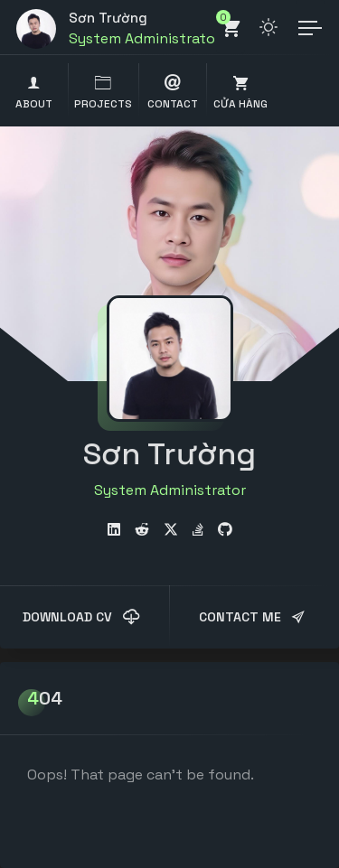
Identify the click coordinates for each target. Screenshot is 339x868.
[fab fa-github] (225, 530)
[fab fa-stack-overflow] (198, 530)
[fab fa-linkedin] (114, 530)
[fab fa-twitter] (171, 530)
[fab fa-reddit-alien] (142, 530)
